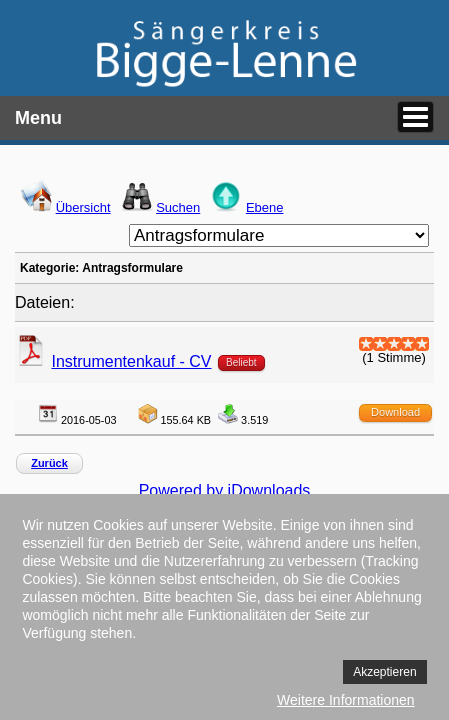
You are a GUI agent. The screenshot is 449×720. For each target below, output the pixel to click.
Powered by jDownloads (225, 490)
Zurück (49, 463)
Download (395, 412)
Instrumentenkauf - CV (131, 361)
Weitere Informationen (345, 700)
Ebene (265, 207)
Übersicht (83, 207)
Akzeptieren (384, 672)
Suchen (178, 207)
